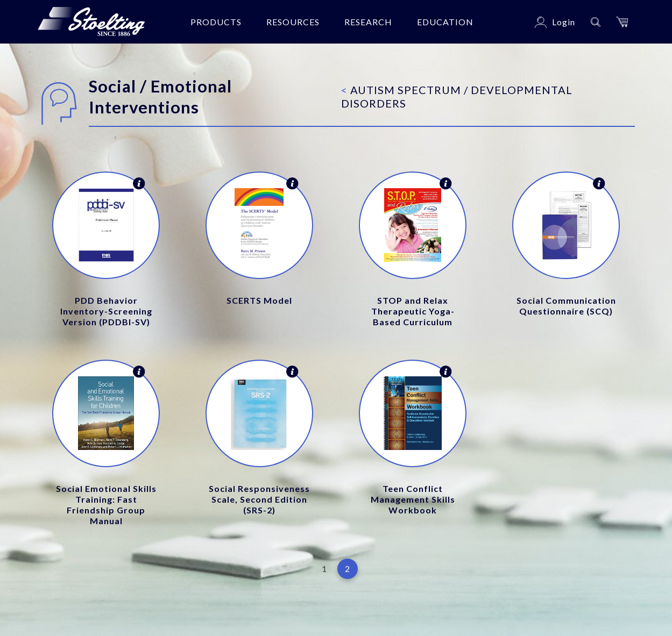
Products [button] (216, 22)
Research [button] (368, 22)
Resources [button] (293, 22)
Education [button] (445, 22)
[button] (622, 22)
